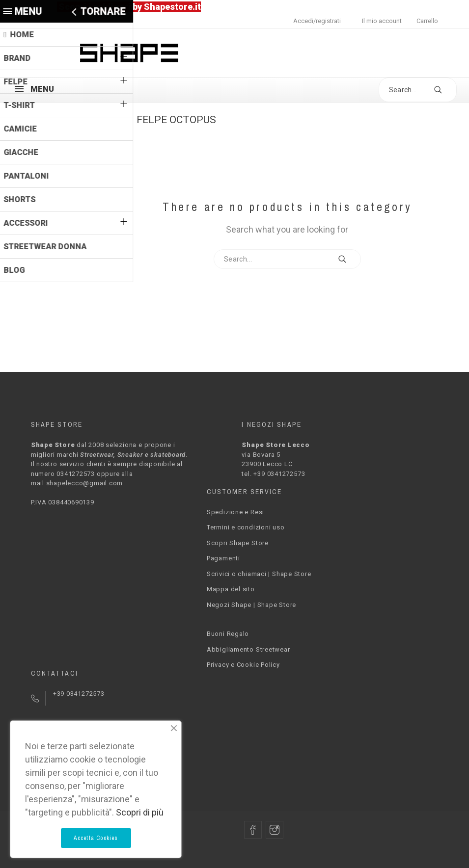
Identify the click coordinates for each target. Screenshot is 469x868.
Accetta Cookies (96, 838)
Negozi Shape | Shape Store (251, 605)
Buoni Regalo (228, 634)
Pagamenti (223, 558)
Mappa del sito (231, 589)
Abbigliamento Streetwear (248, 649)
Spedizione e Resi (235, 512)
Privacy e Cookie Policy (243, 665)
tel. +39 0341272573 (273, 474)
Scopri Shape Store (238, 543)
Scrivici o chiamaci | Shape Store (259, 574)
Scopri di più (140, 812)
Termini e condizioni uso (246, 527)
